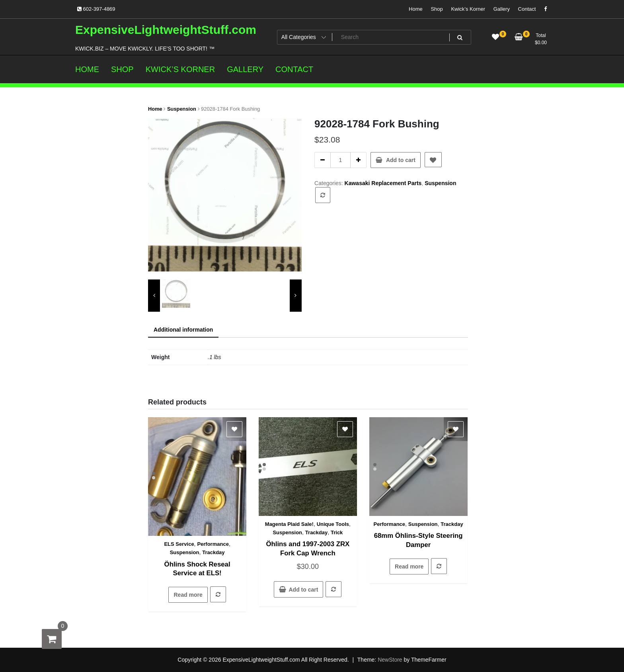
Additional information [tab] (183, 330)
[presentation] (154, 296)
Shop (437, 9)
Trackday (213, 552)
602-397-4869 (96, 9)
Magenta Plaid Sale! (289, 524)
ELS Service (179, 544)
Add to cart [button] (303, 590)
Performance (213, 544)
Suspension (182, 109)
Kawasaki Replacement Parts (383, 183)
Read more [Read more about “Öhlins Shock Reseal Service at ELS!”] (188, 595)
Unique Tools (333, 524)
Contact (527, 9)
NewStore (390, 660)
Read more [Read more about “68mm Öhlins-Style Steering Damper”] (409, 567)
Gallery (502, 9)
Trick (337, 532)
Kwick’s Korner (468, 9)
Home (416, 9)
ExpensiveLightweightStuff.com (166, 30)
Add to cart (401, 160)
